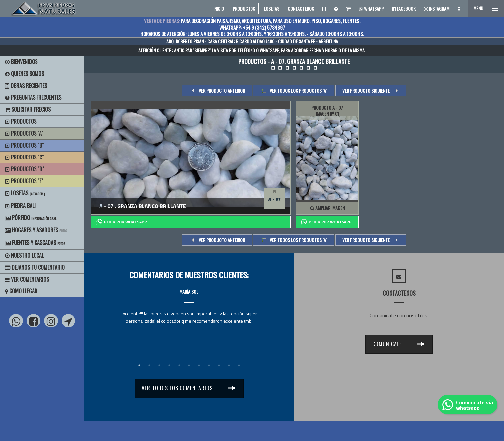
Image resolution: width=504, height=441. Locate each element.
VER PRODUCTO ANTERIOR (222, 90)
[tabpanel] (189, 300)
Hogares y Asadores (36, 230)
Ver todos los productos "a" (299, 90)
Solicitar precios (28, 109)
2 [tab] (149, 365)
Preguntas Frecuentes (33, 97)
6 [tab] (189, 365)
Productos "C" (24, 157)
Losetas (25, 193)
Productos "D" (25, 169)
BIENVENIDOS (21, 62)
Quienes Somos (25, 74)
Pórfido (31, 218)
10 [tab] (229, 365)
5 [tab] (179, 365)
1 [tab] (139, 365)
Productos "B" (24, 145)
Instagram (437, 8)
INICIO (219, 8)
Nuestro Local (24, 255)
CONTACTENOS (301, 8)
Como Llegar (21, 291)
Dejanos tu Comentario (35, 267)
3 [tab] (159, 365)
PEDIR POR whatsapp (122, 222)
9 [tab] (219, 365)
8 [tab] (209, 365)
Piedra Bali (20, 206)
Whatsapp (371, 8)
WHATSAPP (269, 50)
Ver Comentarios (27, 279)
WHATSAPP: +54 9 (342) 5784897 (252, 27)
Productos (21, 121)
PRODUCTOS (244, 8)
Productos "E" (24, 181)
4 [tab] (169, 365)
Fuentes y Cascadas (35, 243)
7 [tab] (199, 365)
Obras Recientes (26, 86)
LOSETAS (272, 8)
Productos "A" (24, 133)
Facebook (404, 8)
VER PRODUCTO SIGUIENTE (366, 90)
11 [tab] (239, 365)
